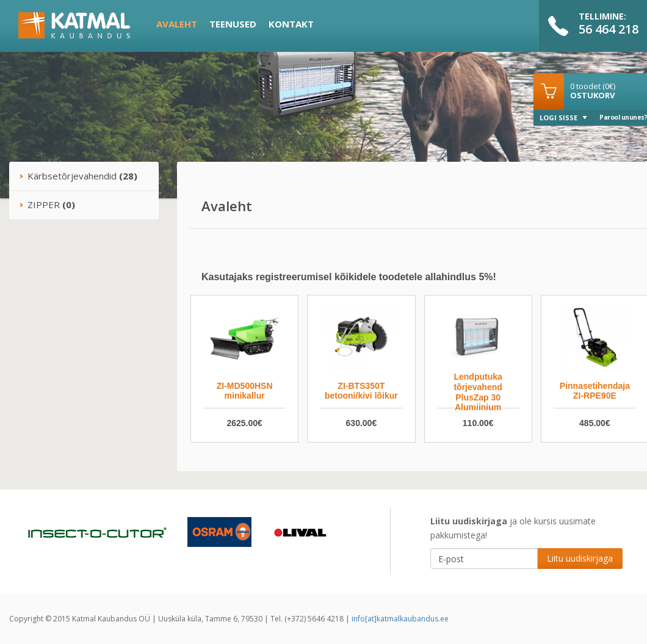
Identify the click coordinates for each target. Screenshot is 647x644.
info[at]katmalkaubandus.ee (400, 619)
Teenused (233, 24)
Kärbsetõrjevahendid (78, 176)
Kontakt (291, 24)
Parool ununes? (623, 117)
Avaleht (177, 24)
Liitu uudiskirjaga (580, 558)
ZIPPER (47, 204)
